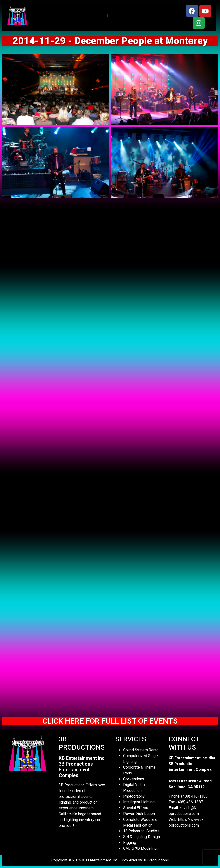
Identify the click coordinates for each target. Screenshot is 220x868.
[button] (107, 16)
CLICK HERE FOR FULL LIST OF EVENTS (110, 721)
